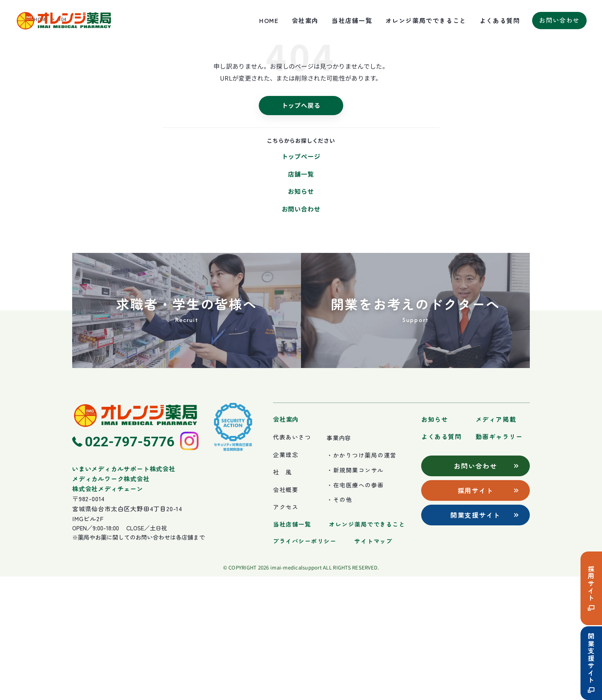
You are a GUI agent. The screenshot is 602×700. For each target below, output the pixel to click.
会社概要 (286, 613)
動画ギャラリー (499, 560)
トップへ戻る (301, 228)
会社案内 (305, 20)
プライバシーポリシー (305, 664)
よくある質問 (500, 20)
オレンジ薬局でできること (426, 20)
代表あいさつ (292, 560)
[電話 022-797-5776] (123, 565)
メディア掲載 (496, 543)
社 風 (283, 595)
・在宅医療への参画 (355, 608)
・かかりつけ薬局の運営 (362, 579)
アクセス (286, 630)
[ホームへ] (135, 539)
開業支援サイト (591, 663)
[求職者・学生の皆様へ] (187, 434)
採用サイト (591, 588)
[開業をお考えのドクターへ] (415, 434)
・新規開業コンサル (355, 593)
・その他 (339, 623)
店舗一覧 (301, 297)
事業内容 (339, 561)
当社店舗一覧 (352, 20)
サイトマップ (373, 664)
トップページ (301, 279)
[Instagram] (189, 565)
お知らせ (301, 315)
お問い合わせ (301, 332)
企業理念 (286, 578)
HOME (269, 20)
